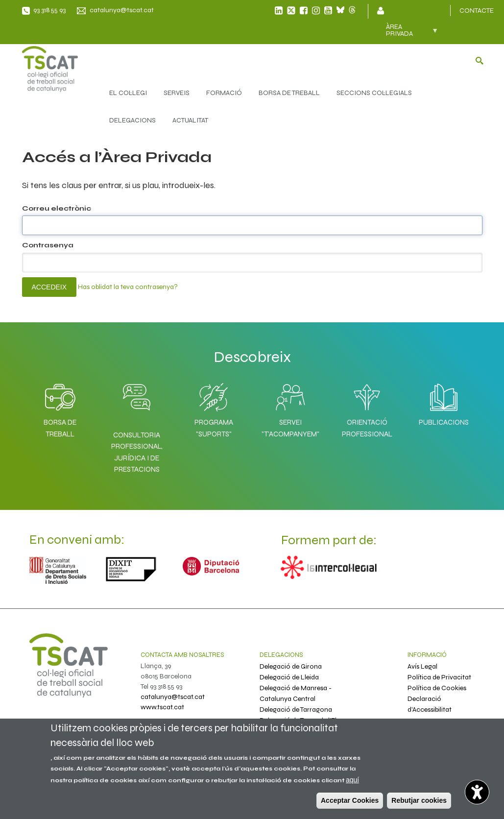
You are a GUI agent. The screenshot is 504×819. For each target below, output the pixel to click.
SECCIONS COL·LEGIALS (374, 93)
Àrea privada (407, 33)
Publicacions (444, 402)
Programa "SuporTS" (214, 408)
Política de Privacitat (439, 677)
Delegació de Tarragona (296, 710)
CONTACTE (477, 11)
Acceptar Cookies (350, 800)
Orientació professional (367, 408)
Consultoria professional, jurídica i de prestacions (137, 452)
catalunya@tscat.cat (122, 10)
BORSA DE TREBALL (289, 93)
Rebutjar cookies (419, 800)
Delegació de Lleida (289, 677)
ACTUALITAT (190, 120)
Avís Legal (422, 666)
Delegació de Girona (291, 666)
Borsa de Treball (60, 408)
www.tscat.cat (162, 707)
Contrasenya (48, 245)
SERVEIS (177, 93)
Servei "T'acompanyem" (290, 408)
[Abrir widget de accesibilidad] (477, 792)
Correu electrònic (57, 208)
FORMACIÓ (224, 93)
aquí (352, 780)
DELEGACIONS (132, 120)
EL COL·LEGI (128, 93)
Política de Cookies (437, 688)
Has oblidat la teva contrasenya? (128, 286)
